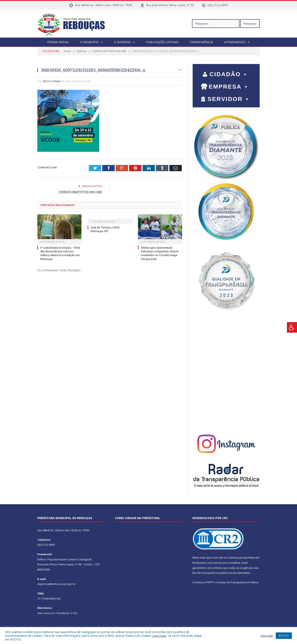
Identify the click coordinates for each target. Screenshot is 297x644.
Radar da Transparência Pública (238, 582)
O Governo (122, 42)
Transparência (201, 42)
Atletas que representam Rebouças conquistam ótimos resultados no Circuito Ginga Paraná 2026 (160, 253)
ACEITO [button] (284, 635)
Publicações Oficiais (162, 42)
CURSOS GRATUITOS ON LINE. (81, 192)
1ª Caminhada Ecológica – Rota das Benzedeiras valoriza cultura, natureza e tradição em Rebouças (60, 253)
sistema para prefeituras (243, 557)
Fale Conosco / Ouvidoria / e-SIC (57, 613)
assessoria (221, 562)
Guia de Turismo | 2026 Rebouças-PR (105, 229)
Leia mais (159, 636)
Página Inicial (58, 42)
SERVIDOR (229, 99)
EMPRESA (229, 86)
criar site (218, 557)
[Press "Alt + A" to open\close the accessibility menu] (292, 327)
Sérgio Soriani (52, 81)
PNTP (210, 582)
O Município (89, 42)
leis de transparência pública (211, 573)
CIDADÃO (229, 74)
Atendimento (235, 42)
